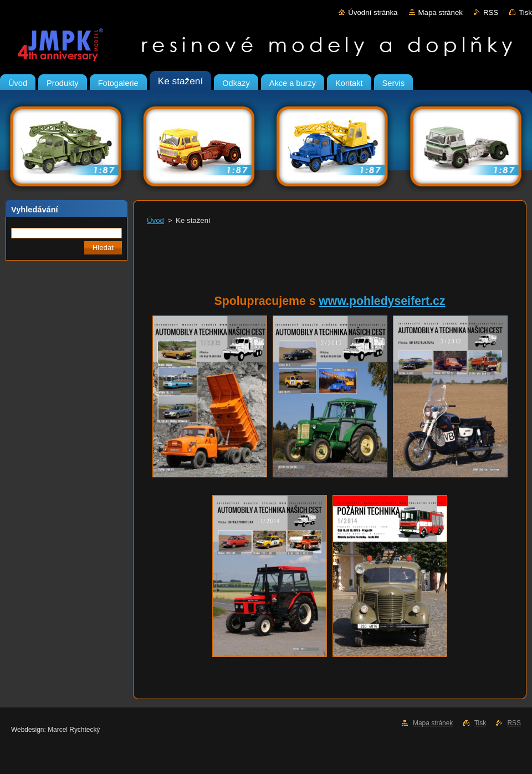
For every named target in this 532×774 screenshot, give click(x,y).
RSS (491, 12)
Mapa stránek (441, 12)
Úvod (155, 220)
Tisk (525, 12)
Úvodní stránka (373, 12)
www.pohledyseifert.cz (382, 301)
